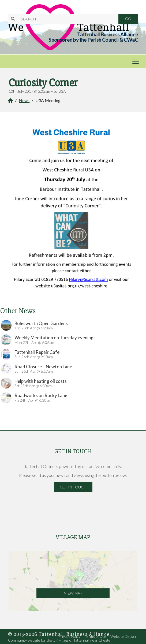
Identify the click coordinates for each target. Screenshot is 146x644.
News (24, 100)
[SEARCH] (66, 19)
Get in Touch (73, 487)
